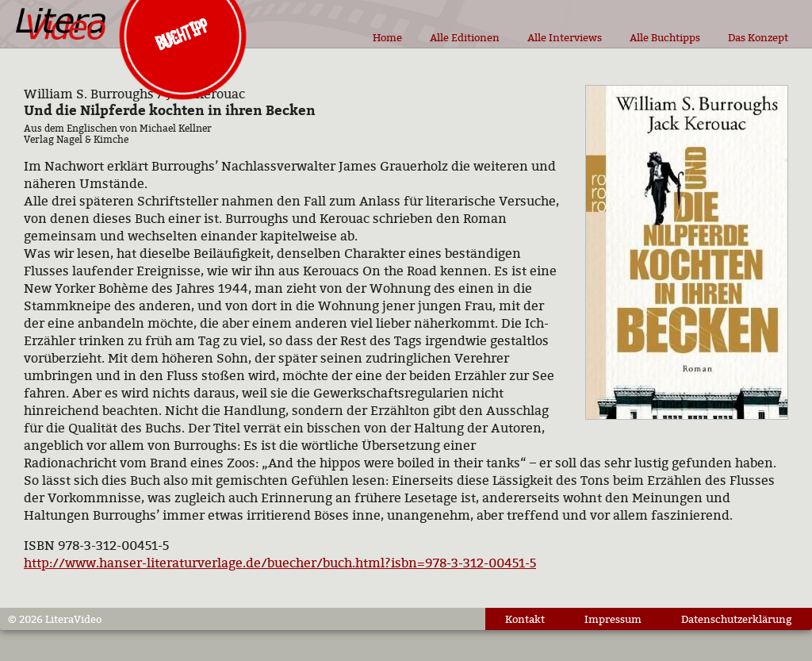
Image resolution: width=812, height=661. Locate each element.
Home (387, 37)
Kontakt (525, 619)
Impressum (613, 619)
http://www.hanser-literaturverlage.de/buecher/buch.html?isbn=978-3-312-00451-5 (280, 563)
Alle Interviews (565, 37)
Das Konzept (758, 37)
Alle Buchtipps (665, 37)
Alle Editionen (465, 37)
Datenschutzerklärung (737, 619)
